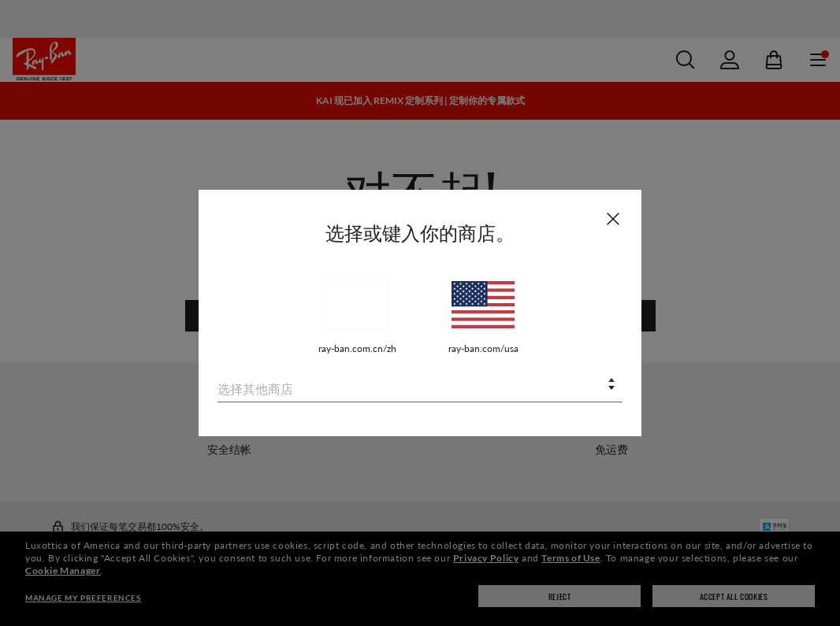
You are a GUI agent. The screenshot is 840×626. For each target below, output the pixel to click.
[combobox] (420, 385)
